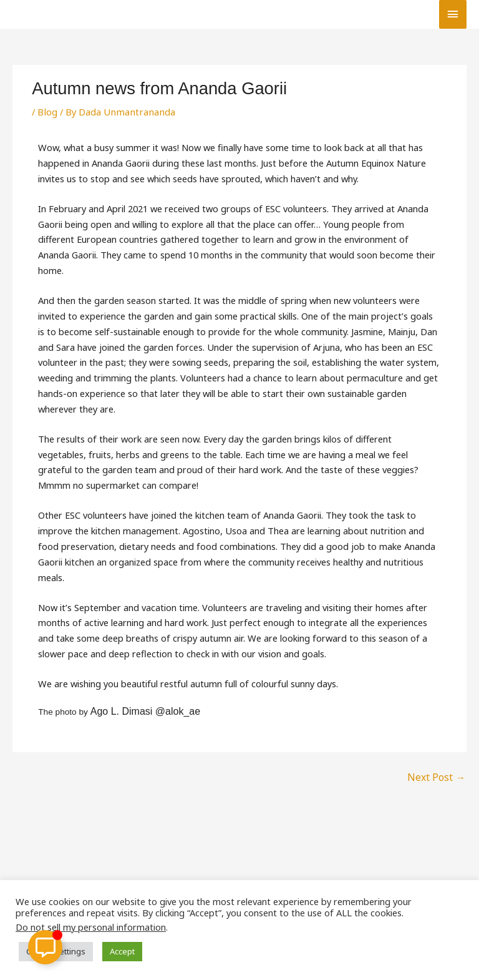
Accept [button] (122, 951)
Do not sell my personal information (91, 927)
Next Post (438, 776)
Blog (47, 112)
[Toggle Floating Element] (45, 947)
